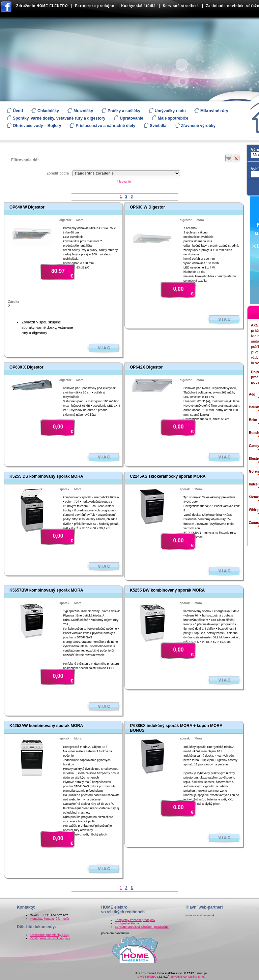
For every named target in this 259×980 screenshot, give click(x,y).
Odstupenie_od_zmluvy (50, 938)
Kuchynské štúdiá (139, 6)
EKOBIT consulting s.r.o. (188, 977)
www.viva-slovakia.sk (200, 915)
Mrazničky (83, 111)
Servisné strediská (181, 6)
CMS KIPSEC (147, 977)
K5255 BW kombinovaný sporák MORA (167, 590)
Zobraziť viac (104, 348)
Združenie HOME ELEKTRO (42, 6)
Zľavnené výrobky (198, 126)
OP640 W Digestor (27, 207)
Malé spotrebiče (173, 118)
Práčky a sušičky (124, 111)
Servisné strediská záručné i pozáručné (142, 927)
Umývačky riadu (170, 111)
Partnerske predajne (95, 6)
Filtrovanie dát (25, 160)
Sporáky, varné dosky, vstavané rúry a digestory (59, 118)
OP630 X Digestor (26, 367)
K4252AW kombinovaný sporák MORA (46, 726)
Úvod (18, 111)
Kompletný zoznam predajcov (135, 920)
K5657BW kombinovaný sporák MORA (46, 590)
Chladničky (48, 111)
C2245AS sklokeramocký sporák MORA (168, 476)
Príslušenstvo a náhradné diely (105, 126)
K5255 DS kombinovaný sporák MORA (46, 476)
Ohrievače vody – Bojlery (37, 126)
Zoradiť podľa (58, 173)
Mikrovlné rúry (214, 111)
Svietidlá (158, 126)
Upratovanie (131, 118)
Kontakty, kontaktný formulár (50, 919)
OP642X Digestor (146, 367)
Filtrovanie (124, 182)
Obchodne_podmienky (50, 935)
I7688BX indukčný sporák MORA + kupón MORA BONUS (176, 728)
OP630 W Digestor (147, 207)
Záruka (14, 302)
